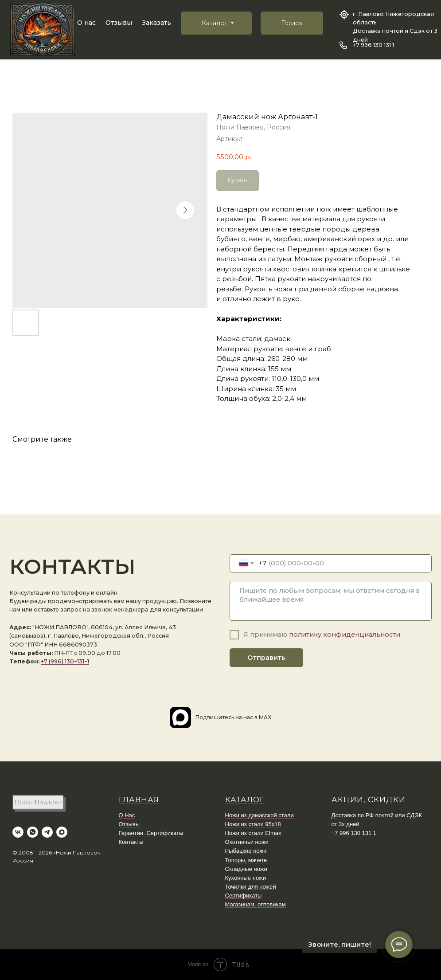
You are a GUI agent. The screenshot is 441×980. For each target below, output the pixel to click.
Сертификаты (244, 896)
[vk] (18, 832)
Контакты (131, 842)
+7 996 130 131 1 (373, 45)
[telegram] (47, 832)
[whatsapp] (33, 832)
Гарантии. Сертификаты (151, 833)
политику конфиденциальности (345, 635)
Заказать (156, 23)
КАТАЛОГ (245, 800)
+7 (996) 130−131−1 (65, 661)
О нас (86, 23)
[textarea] (331, 601)
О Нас (127, 815)
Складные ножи (246, 869)
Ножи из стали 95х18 (253, 824)
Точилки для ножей (251, 887)
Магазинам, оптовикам (256, 904)
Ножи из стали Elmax (253, 833)
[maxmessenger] (62, 832)
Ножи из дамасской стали (260, 815)
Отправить (266, 658)
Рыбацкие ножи (246, 851)
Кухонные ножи (246, 878)
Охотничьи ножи (247, 842)
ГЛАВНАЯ (139, 800)
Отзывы (119, 23)
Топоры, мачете (246, 860)
